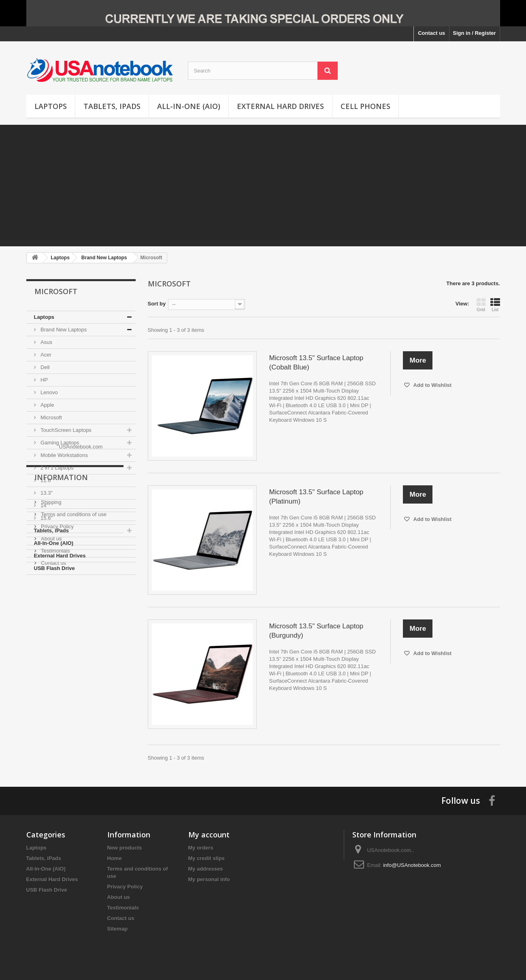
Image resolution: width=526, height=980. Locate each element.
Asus (46, 342)
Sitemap (118, 929)
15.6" (46, 518)
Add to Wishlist (432, 385)
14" (44, 505)
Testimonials (55, 691)
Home (115, 858)
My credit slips (207, 858)
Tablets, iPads (112, 106)
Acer (45, 355)
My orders (201, 848)
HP (44, 380)
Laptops (51, 106)
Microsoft (51, 417)
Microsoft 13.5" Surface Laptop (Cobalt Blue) (316, 363)
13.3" (46, 493)
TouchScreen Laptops (65, 430)
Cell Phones (365, 106)
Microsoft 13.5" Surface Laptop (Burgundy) (316, 631)
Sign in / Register (474, 33)
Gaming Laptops (59, 443)
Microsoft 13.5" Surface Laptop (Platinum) (316, 497)
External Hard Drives (280, 106)
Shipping (51, 643)
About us (51, 679)
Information (61, 621)
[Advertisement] (263, 186)
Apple (47, 405)
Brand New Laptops (63, 330)
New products (125, 848)
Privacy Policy (57, 667)
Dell (45, 367)
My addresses (206, 869)
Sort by (157, 304)
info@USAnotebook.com (412, 865)
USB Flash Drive (54, 568)
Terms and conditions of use (73, 655)
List (495, 305)
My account (209, 835)
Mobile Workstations (64, 455)
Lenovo (49, 392)
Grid (481, 305)
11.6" (46, 480)
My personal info (209, 879)
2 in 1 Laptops (56, 468)
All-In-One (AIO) (189, 106)
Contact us (431, 33)
